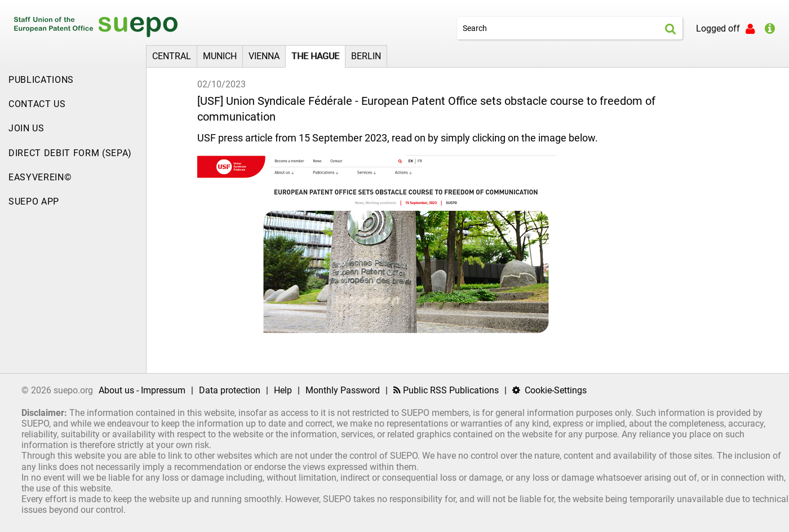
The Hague (315, 56)
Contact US (37, 104)
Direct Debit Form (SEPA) (70, 153)
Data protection (230, 390)
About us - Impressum (142, 390)
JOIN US (26, 128)
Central (172, 56)
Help (283, 390)
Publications (41, 80)
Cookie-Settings (549, 390)
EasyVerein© (40, 177)
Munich (220, 56)
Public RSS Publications (446, 390)
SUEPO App (34, 201)
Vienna (264, 56)
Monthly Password (343, 390)
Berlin (366, 56)
